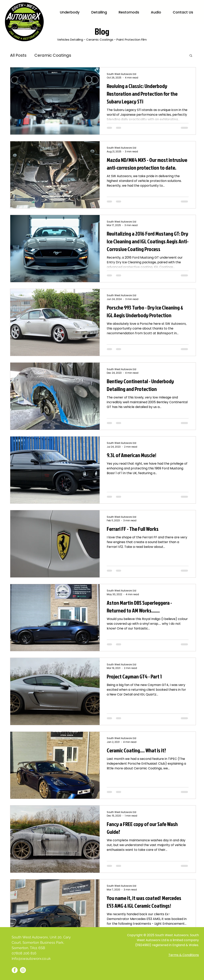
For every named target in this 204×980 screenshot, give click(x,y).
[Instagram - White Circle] (23, 970)
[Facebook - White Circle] (15, 970)
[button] (191, 56)
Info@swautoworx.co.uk (31, 959)
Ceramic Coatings (53, 55)
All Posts (18, 55)
